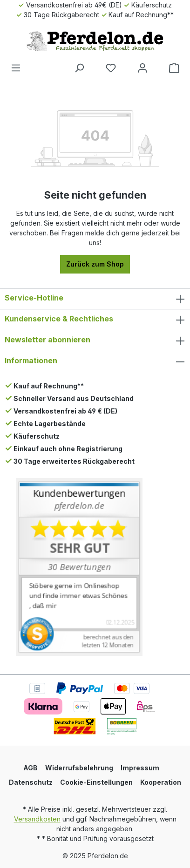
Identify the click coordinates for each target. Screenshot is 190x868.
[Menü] (16, 68)
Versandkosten (37, 819)
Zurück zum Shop (95, 264)
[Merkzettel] (111, 68)
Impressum (140, 768)
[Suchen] (79, 68)
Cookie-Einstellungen (96, 782)
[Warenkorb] (174, 68)
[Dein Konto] (142, 68)
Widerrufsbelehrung (79, 768)
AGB (31, 768)
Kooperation (161, 782)
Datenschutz (31, 782)
